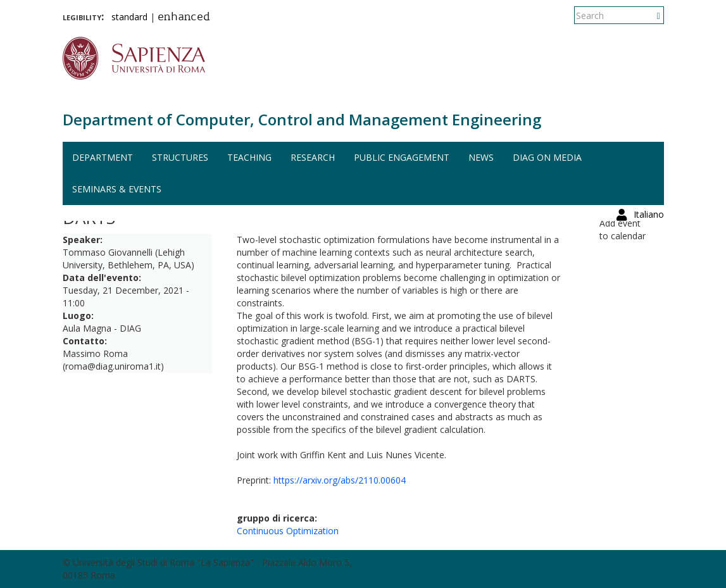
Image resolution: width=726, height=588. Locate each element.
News (481, 157)
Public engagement (402, 157)
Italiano (649, 16)
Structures (180, 157)
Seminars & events (117, 189)
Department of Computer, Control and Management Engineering (302, 119)
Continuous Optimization (288, 531)
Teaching (249, 157)
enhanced (184, 18)
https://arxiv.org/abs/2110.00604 (340, 480)
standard (129, 17)
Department (103, 157)
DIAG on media (547, 157)
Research (313, 157)
